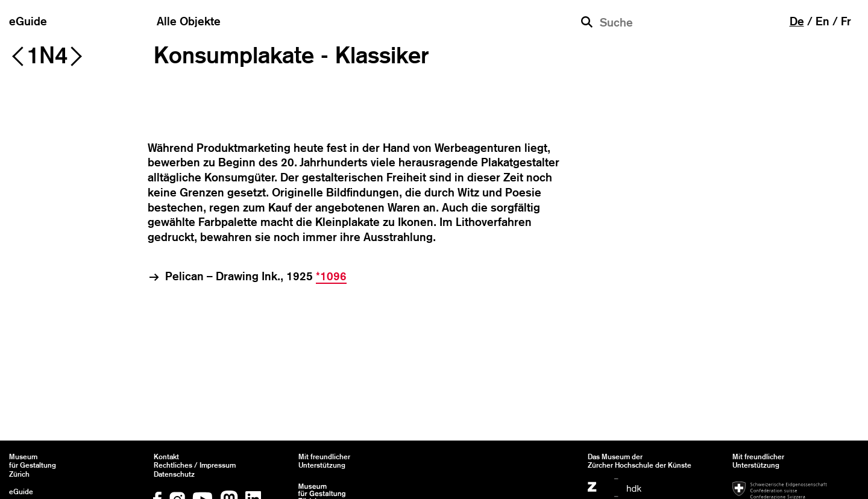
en (822, 21)
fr (846, 21)
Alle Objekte (189, 21)
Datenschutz (174, 474)
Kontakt (166, 457)
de (797, 21)
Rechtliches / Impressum (195, 465)
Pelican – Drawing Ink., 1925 (256, 277)
